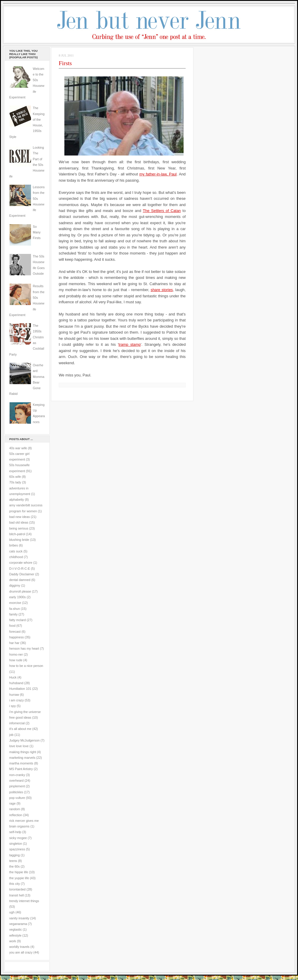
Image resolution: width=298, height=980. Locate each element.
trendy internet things (24, 901)
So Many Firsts (37, 232)
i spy (13, 706)
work (13, 941)
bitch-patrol (17, 534)
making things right (23, 752)
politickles (16, 792)
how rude (16, 660)
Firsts (65, 63)
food (12, 626)
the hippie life (19, 872)
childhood (16, 557)
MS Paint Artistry (21, 769)
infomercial (17, 723)
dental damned (20, 580)
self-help (15, 832)
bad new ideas (20, 517)
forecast (15, 632)
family (13, 614)
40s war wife (18, 448)
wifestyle (15, 935)
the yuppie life (19, 878)
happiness (17, 637)
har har (14, 643)
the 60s (14, 866)
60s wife (15, 477)
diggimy (15, 585)
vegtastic (15, 929)
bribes (14, 545)
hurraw (14, 695)
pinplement (17, 786)
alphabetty (17, 500)
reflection (16, 815)
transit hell (17, 895)
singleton (16, 844)
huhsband (16, 683)
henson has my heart (24, 648)
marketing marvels (22, 758)
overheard (16, 780)
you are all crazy (21, 952)
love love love (19, 746)
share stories (162, 290)
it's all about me (20, 729)
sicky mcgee (18, 838)
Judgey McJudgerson (24, 740)
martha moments (21, 763)
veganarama (18, 924)
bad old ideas (19, 522)
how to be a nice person (26, 666)
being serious (19, 528)
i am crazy (17, 700)
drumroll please (20, 591)
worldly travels (19, 947)
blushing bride (19, 540)
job (11, 735)
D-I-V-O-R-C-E (20, 568)
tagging (14, 855)
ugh (12, 912)
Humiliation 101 (20, 689)
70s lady (15, 482)
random (15, 809)
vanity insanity (19, 918)
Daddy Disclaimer (22, 574)
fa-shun (15, 609)
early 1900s (17, 597)
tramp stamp (130, 344)
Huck (13, 677)
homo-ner (16, 654)
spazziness (17, 849)
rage (12, 803)
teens (13, 861)
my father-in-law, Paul (158, 174)
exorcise (15, 603)
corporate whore (21, 563)
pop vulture (17, 798)
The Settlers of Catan (162, 211)
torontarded (17, 889)
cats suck (16, 551)
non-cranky (17, 775)
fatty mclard (17, 620)
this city (15, 884)
